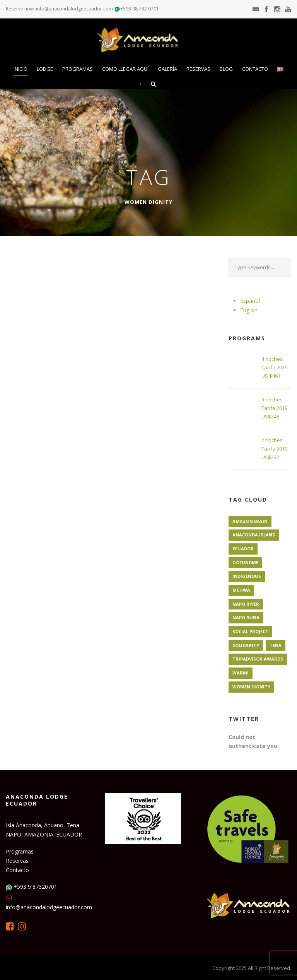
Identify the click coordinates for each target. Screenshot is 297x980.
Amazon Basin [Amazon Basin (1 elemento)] (250, 521)
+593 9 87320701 (35, 887)
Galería (167, 69)
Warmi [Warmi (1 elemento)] (241, 673)
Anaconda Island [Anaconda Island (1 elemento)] (254, 535)
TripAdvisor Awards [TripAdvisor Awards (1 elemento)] (258, 659)
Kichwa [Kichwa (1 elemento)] (241, 590)
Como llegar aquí (125, 69)
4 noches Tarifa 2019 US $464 (274, 367)
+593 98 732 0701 (140, 9)
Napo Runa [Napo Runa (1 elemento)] (246, 617)
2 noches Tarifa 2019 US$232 (274, 449)
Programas (78, 69)
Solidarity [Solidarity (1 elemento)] (246, 645)
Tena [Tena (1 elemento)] (276, 645)
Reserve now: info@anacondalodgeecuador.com (59, 9)
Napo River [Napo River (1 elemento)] (246, 604)
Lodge (45, 69)
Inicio (20, 69)
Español (250, 301)
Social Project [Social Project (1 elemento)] (250, 631)
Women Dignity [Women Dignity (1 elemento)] (251, 687)
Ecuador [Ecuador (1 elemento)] (243, 549)
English (249, 310)
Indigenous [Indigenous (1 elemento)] (247, 576)
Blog (226, 69)
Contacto (255, 69)
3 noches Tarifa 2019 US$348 (274, 408)
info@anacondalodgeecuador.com (49, 907)
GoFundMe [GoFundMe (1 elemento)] (245, 563)
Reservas (198, 69)
